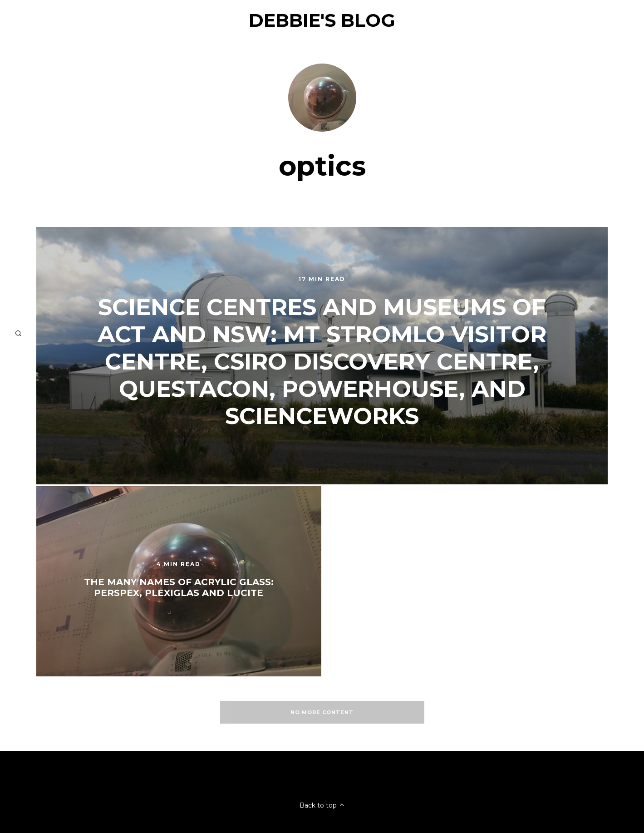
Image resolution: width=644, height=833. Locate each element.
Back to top (322, 805)
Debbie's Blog (322, 20)
